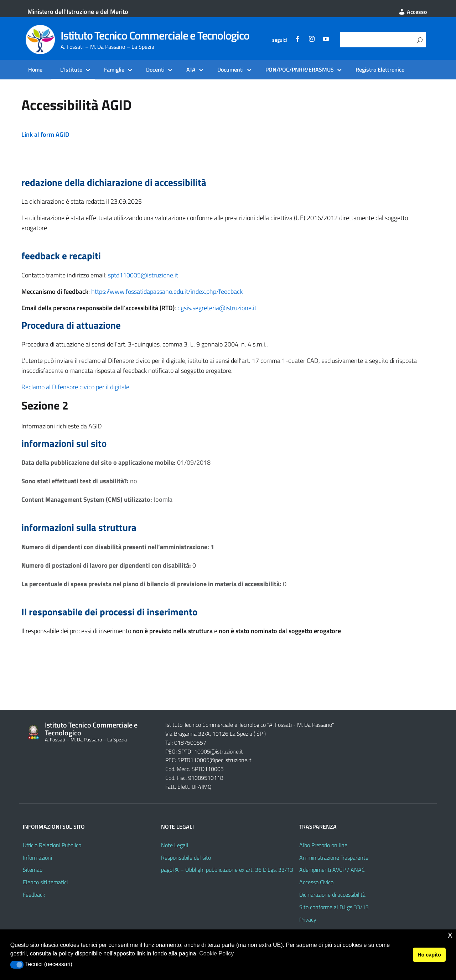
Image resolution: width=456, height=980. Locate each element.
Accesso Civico (316, 882)
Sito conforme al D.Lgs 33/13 (334, 907)
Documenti (230, 69)
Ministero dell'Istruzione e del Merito (78, 12)
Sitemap (33, 870)
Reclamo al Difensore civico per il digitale (75, 387)
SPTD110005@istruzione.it (211, 751)
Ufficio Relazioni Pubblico (52, 845)
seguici (279, 40)
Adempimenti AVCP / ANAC (332, 870)
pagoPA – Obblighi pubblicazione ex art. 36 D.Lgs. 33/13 (227, 870)
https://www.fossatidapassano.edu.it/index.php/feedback (167, 291)
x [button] (450, 935)
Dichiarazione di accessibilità (332, 895)
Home (35, 69)
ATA (191, 69)
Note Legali (175, 845)
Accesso (413, 12)
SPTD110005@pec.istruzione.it (214, 760)
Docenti (155, 69)
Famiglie (114, 69)
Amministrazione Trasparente (334, 857)
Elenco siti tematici (45, 882)
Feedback (34, 895)
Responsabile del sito (186, 857)
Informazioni (37, 857)
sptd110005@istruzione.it (143, 275)
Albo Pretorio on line (323, 845)
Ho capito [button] (429, 955)
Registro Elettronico (380, 69)
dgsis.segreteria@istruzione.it (217, 308)
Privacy (308, 919)
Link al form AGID (45, 134)
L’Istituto (71, 69)
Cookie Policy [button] (216, 953)
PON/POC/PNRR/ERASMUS (300, 69)
